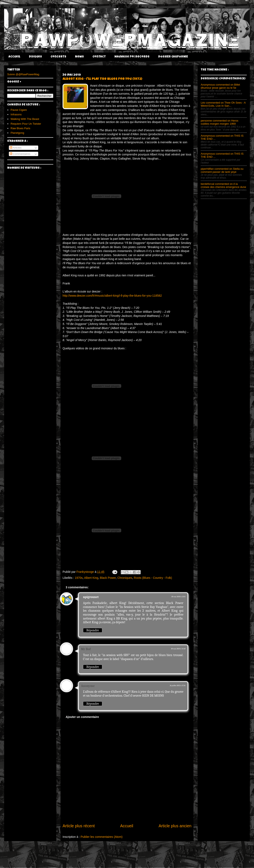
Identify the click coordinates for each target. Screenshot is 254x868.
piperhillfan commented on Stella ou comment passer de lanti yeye (222, 170)
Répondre (93, 630)
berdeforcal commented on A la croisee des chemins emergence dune (223, 185)
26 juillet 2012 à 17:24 (178, 685)
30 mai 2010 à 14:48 (178, 649)
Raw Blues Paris (20, 128)
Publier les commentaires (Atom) (101, 837)
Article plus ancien (175, 826)
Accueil (14, 57)
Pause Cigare (19, 110)
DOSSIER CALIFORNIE (173, 57)
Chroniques (125, 578)
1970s (79, 578)
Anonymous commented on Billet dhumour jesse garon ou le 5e (220, 86)
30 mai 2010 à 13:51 (178, 597)
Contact (99, 57)
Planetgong (17, 133)
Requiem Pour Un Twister (26, 124)
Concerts (58, 57)
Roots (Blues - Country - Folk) (153, 578)
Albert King (91, 578)
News (79, 57)
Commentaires (20, 154)
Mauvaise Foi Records (132, 57)
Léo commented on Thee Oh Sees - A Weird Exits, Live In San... (223, 104)
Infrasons (16, 114)
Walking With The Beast (25, 119)
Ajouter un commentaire (82, 717)
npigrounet (91, 597)
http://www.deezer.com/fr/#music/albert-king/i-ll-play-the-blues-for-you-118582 (112, 296)
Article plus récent (79, 826)
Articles (16, 148)
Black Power (108, 578)
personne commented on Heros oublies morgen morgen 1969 (220, 122)
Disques (35, 57)
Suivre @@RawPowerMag (23, 74)
